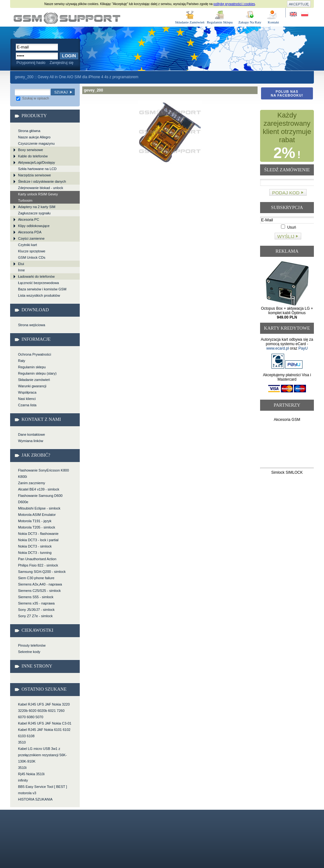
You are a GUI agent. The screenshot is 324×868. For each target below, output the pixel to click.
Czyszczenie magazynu (36, 143)
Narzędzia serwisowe (34, 175)
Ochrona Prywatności (35, 354)
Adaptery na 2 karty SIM (37, 207)
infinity (23, 780)
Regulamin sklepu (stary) (37, 373)
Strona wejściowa (32, 325)
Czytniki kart (28, 245)
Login (69, 56)
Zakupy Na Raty (250, 22)
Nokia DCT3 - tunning (35, 553)
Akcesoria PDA (30, 232)
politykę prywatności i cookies (234, 4)
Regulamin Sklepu (220, 22)
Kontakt (273, 22)
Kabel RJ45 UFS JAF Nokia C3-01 (45, 723)
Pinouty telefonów (32, 645)
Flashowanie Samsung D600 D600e (40, 499)
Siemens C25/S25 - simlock (39, 591)
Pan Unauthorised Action (37, 559)
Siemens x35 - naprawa (36, 603)
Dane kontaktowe (31, 434)
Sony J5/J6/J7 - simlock (36, 610)
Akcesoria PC (29, 219)
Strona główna (29, 131)
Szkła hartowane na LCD (37, 169)
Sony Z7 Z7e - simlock (35, 616)
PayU (303, 348)
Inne (21, 270)
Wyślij (286, 236)
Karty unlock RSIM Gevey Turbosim (38, 197)
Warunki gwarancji (32, 386)
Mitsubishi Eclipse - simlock (39, 508)
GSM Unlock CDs (32, 257)
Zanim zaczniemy (32, 483)
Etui (21, 264)
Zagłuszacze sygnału (34, 213)
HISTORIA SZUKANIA (35, 799)
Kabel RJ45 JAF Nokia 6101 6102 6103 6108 (44, 733)
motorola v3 (27, 793)
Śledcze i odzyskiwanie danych (42, 181)
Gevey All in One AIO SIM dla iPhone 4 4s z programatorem (88, 77)
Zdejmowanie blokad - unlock (40, 188)
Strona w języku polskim (304, 14)
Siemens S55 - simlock (36, 597)
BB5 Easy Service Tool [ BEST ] (43, 787)
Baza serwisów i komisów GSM (42, 289)
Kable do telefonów (33, 156)
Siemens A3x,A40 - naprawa (40, 584)
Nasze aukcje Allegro (34, 137)
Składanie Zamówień (190, 22)
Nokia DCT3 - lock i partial (38, 540)
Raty (22, 361)
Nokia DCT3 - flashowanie (38, 534)
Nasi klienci (27, 399)
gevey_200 (67, 18)
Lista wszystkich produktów (39, 295)
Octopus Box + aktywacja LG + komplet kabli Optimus (287, 313)
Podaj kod (286, 193)
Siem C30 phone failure (36, 578)
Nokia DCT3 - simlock (35, 546)
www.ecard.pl (278, 348)
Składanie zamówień (34, 380)
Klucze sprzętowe (32, 251)
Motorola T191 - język (35, 521)
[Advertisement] (287, 446)
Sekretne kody (29, 652)
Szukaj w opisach (33, 98)
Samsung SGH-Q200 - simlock (42, 572)
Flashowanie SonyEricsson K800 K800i (44, 473)
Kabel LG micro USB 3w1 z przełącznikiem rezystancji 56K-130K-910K (42, 755)
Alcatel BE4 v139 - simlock (39, 489)
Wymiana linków (31, 441)
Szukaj (61, 92)
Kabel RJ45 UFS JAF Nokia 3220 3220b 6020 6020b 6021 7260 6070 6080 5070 (44, 711)
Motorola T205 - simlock (37, 527)
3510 (22, 742)
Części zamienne (31, 238)
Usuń (288, 227)
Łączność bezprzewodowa (38, 283)
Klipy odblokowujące (34, 226)
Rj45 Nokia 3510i (31, 774)
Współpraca (27, 392)
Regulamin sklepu (32, 367)
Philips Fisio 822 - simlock (38, 565)
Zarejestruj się (62, 63)
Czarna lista (27, 405)
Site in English (294, 14)
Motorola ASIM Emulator (37, 515)
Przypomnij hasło (31, 63)
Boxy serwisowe (31, 150)
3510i (22, 768)
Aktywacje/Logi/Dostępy (37, 162)
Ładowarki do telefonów (36, 276)
